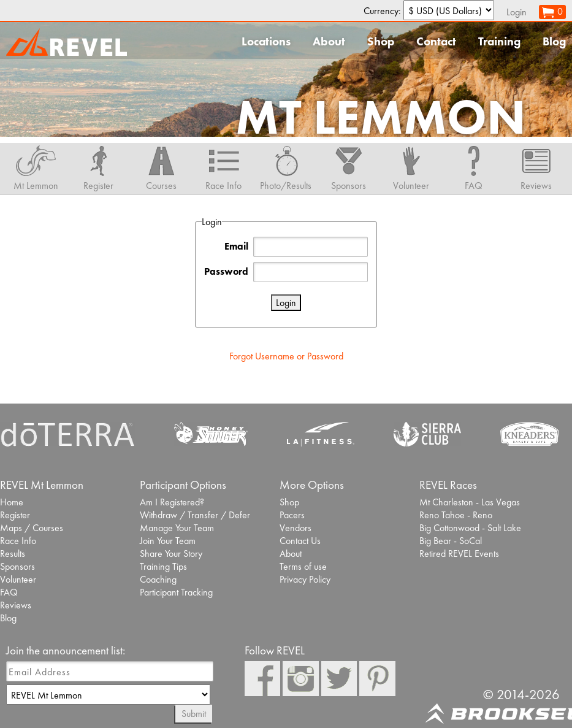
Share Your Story (171, 554)
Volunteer (18, 579)
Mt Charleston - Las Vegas (470, 502)
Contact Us (300, 541)
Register (15, 515)
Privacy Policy (305, 579)
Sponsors (17, 566)
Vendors (296, 528)
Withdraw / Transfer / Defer (195, 515)
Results (13, 554)
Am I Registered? (172, 502)
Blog (554, 41)
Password (226, 271)
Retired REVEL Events (459, 554)
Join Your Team (168, 541)
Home (12, 502)
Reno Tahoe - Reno (456, 515)
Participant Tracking (176, 592)
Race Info (18, 541)
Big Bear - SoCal (451, 541)
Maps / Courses (32, 528)
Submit (194, 714)
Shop (381, 41)
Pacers (292, 515)
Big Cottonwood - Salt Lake (470, 528)
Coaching (158, 579)
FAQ (9, 592)
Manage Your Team (177, 528)
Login (517, 12)
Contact (436, 41)
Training (499, 41)
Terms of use (303, 566)
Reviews (16, 605)
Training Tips (163, 566)
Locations (266, 41)
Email (236, 246)
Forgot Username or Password (286, 356)
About (329, 41)
